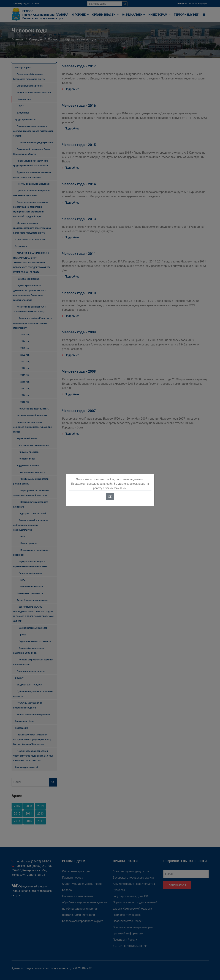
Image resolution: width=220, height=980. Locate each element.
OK (110, 497)
